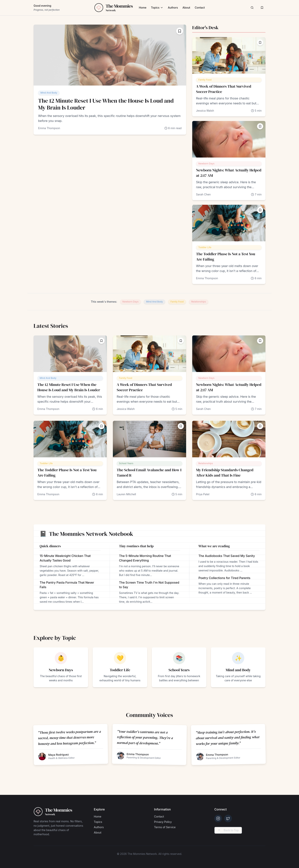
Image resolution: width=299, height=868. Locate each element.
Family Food (205, 80)
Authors (173, 8)
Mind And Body (49, 93)
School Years (126, 463)
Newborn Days (206, 164)
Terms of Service (165, 827)
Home (143, 8)
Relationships (199, 302)
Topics (157, 8)
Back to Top (228, 830)
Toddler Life (205, 247)
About (186, 8)
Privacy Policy (163, 822)
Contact (200, 8)
